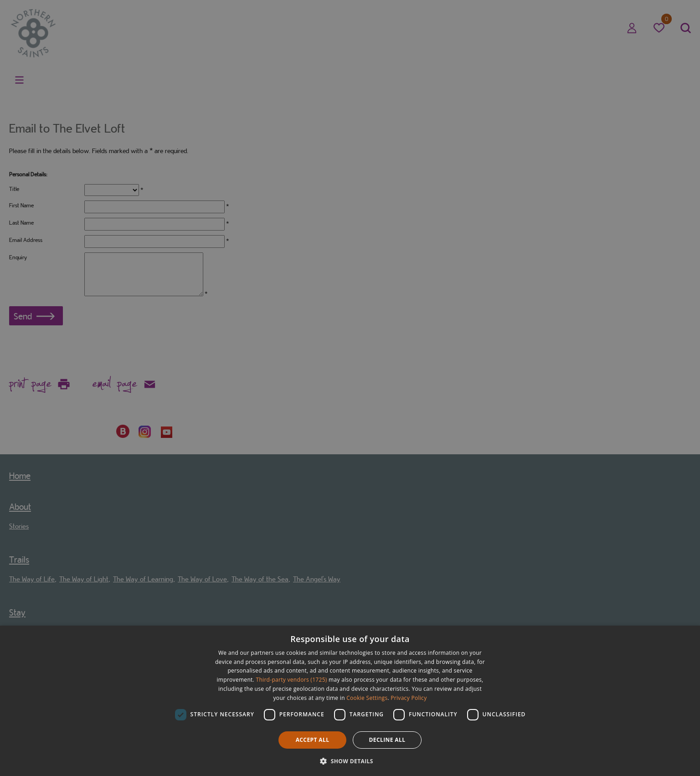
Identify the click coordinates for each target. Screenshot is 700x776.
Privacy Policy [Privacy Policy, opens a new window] (409, 698)
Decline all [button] (387, 740)
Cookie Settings (367, 698)
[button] (350, 760)
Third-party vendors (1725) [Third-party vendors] (292, 680)
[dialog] (350, 701)
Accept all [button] (313, 740)
